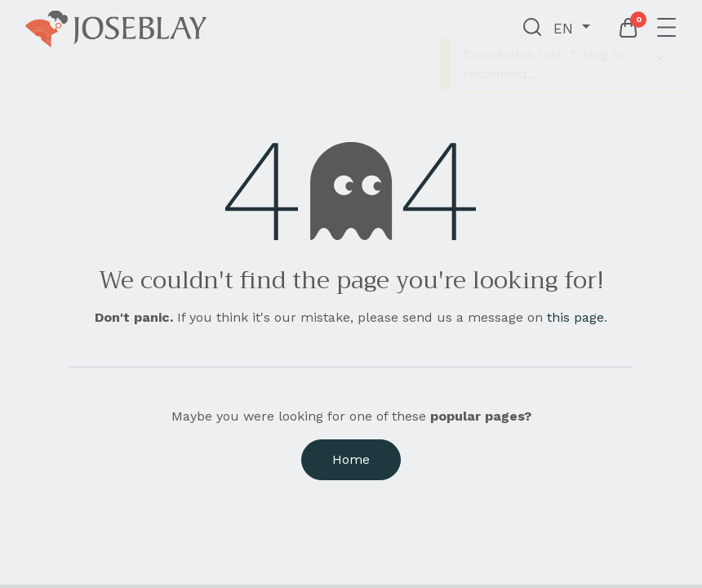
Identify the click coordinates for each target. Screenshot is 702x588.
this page (575, 317)
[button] (533, 29)
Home (351, 459)
